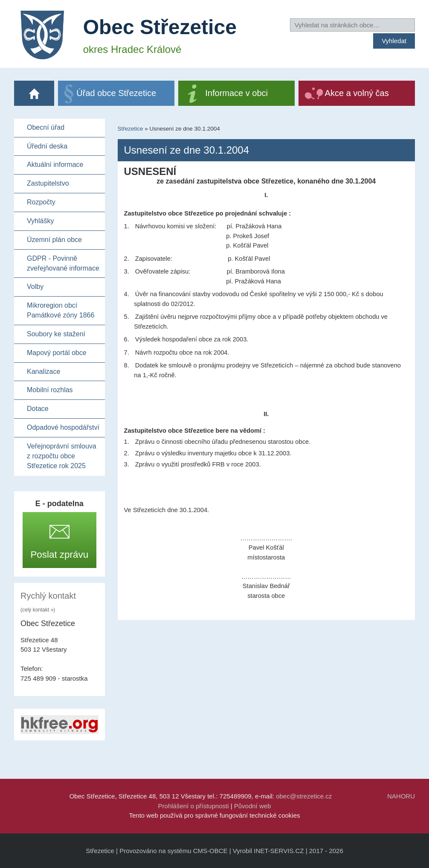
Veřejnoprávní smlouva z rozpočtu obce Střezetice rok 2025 (62, 456)
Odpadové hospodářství (63, 427)
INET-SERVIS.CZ (279, 851)
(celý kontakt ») (38, 610)
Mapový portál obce (57, 353)
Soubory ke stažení (56, 334)
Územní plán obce (54, 240)
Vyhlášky (40, 221)
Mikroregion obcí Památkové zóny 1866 (61, 310)
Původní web (253, 806)
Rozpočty (41, 202)
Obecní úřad (46, 127)
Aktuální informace (55, 165)
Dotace (38, 409)
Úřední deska (47, 146)
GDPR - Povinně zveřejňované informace (63, 263)
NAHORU (401, 796)
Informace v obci (236, 93)
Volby (35, 287)
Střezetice (130, 129)
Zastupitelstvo (48, 183)
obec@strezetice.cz (304, 796)
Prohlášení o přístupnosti (194, 806)
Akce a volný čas (357, 93)
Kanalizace (43, 371)
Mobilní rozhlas (50, 390)
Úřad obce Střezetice (116, 93)
